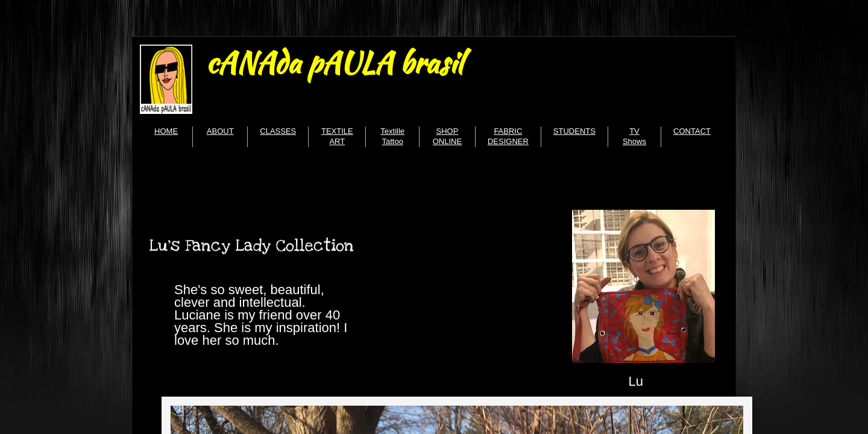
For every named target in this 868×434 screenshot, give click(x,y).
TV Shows (634, 136)
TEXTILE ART (337, 136)
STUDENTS (574, 131)
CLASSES (278, 131)
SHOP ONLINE (447, 136)
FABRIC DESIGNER (508, 136)
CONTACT (692, 131)
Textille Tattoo (392, 136)
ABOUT (220, 131)
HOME (166, 131)
